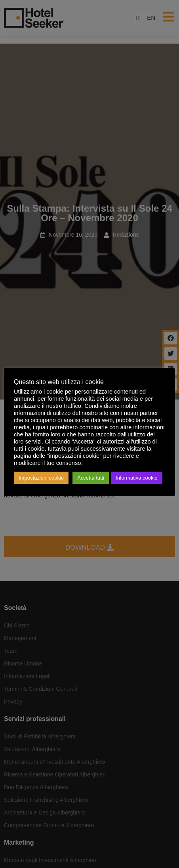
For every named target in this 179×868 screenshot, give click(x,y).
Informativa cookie (137, 478)
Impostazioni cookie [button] (41, 478)
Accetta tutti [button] (91, 478)
